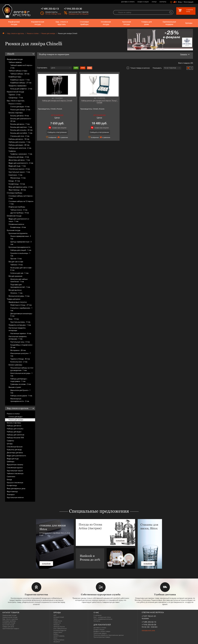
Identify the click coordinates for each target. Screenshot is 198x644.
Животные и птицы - (21, 305)
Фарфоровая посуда (14, 23)
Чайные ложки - (19, 210)
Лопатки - (16, 293)
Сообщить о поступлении (56, 132)
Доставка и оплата (128, 2)
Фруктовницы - (17, 190)
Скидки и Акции (143, 2)
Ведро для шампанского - (21, 163)
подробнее (46, 564)
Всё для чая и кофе (16, 262)
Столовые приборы (84, 23)
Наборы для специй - (21, 250)
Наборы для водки (14, 432)
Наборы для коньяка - (20, 142)
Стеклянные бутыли (15, 447)
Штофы (10, 444)
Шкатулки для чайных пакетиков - (19, 280)
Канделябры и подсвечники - (22, 346)
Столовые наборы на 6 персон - (21, 197)
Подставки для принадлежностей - (20, 286)
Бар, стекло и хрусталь (62, 23)
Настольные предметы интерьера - (18, 338)
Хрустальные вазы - (20, 322)
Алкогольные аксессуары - (21, 374)
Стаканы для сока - (20, 136)
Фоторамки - (18, 350)
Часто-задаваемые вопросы (103, 619)
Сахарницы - (16, 98)
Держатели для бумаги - (20, 391)
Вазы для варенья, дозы (16, 488)
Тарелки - (15, 95)
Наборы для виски (14, 426)
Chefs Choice (58, 621)
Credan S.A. (57, 623)
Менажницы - (18, 178)
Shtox (55, 638)
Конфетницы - (17, 184)
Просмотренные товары (102, 637)
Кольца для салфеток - (21, 89)
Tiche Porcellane (59, 640)
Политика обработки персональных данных (109, 635)
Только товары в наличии (138, 68)
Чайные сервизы (15, 62)
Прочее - (16, 259)
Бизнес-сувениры (15, 365)
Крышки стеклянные (15, 483)
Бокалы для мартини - (21, 127)
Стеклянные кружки (15, 468)
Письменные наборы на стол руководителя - (22, 369)
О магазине (97, 615)
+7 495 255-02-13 (149, 622)
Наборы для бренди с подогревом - (19, 380)
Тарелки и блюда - (20, 359)
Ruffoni (56, 634)
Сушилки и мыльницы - (20, 254)
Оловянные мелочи (16, 224)
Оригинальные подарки (169, 23)
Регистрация (189, 2)
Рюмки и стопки (33, 33)
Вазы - (14, 319)
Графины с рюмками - (21, 154)
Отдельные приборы (17, 207)
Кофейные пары (15, 77)
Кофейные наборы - (21, 83)
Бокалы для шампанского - (21, 120)
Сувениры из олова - (21, 384)
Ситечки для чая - (20, 273)
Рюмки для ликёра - (20, 110)
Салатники (11, 476)
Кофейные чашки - (20, 80)
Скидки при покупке (58, 128)
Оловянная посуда (106, 23)
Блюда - (14, 181)
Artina (55, 619)
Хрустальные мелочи (15, 497)
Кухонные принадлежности (19, 247)
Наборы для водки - (19, 145)
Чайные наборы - (20, 74)
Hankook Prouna (59, 627)
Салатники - (16, 175)
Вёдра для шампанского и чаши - (19, 220)
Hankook (57, 625)
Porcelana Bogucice (60, 630)
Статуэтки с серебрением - (21, 309)
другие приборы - (20, 213)
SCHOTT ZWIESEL (59, 636)
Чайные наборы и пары (18, 71)
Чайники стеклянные (15, 473)
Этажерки (11, 494)
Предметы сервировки (17, 86)
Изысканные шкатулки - (20, 355)
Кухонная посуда (127, 23)
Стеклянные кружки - (19, 169)
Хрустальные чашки (15, 471)
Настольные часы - (20, 342)
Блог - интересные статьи (102, 617)
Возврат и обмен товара (102, 631)
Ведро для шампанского (16, 456)
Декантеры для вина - (19, 160)
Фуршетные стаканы (15, 465)
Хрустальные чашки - (19, 172)
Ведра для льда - (17, 166)
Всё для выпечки (15, 290)
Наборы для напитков (15, 435)
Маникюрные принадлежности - (20, 400)
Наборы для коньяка (15, 429)
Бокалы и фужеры (16, 113)
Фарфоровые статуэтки (18, 302)
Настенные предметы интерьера (17, 329)
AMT (55, 615)
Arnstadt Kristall (59, 617)
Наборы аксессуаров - (21, 396)
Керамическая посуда (38, 23)
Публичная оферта (100, 633)
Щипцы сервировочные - (21, 243)
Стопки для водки (15, 417)
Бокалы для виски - (20, 124)
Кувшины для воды (14, 450)
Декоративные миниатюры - (22, 315)
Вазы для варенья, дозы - (21, 187)
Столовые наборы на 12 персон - (21, 203)
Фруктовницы (12, 491)
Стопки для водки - (20, 107)
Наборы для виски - (19, 139)
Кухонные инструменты (18, 233)
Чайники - (17, 265)
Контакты (163, 2)
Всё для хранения (15, 276)
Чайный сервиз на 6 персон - (22, 67)
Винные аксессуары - (19, 296)
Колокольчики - (19, 362)
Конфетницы (12, 485)
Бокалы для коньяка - (22, 130)
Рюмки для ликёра (48, 33)
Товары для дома (147, 23)
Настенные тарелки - (21, 333)
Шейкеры (11, 461)
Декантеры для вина (15, 453)
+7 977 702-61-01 (149, 616)
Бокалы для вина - (20, 116)
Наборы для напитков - (20, 148)
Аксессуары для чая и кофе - (21, 269)
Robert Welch (58, 632)
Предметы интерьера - (20, 325)
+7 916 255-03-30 (149, 625)
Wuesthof (57, 642)
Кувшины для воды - (19, 157)
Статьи (154, 2)
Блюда (9, 480)
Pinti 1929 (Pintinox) (60, 628)
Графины (12, 151)
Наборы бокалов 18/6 (15, 438)
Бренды (189, 23)
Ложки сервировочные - (21, 237)
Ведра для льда (13, 459)
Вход (180, 2)
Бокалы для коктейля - (21, 133)
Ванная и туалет (15, 387)
